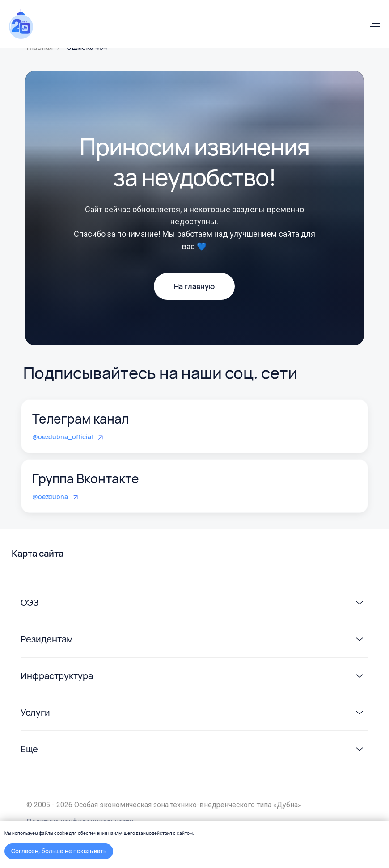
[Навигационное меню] (375, 24)
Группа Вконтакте (86, 478)
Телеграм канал (80, 419)
